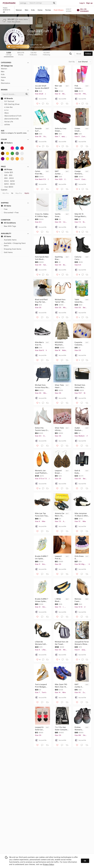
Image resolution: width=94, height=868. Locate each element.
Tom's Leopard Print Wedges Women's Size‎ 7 (41, 686)
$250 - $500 (8, 184)
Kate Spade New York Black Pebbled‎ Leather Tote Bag (42, 258)
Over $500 (7, 187)
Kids (33, 10)
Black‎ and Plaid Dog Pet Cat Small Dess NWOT (41, 301)
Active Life (7, 122)
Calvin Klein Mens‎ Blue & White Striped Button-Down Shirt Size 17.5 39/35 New (39, 173)
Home (40, 10)
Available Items (9, 240)
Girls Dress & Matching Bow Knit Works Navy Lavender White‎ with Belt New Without (79, 557)
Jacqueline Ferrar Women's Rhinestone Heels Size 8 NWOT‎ (82, 643)
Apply (27, 193)
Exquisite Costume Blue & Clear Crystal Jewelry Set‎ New (79, 344)
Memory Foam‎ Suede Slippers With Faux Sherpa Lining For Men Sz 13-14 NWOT (79, 600)
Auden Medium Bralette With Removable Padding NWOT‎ (79, 429)
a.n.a (5, 110)
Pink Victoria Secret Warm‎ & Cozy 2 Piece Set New (78, 87)
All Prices (7, 169)
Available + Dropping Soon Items (13, 244)
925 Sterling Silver (10, 104)
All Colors (7, 143)
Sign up (89, 3)
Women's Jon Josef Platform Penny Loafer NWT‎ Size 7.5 (41, 472)
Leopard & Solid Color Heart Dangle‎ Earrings (40, 728)
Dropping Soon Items (11, 249)
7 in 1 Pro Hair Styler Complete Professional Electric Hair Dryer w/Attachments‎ (61, 728)
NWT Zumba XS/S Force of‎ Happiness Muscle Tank (59, 173)
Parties (48, 10)
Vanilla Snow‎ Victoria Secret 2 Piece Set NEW (60, 215)
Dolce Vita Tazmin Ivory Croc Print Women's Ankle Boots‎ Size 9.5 (42, 429)
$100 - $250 (8, 181)
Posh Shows (59, 10)
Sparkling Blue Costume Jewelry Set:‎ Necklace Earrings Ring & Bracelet (59, 258)
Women (19, 10)
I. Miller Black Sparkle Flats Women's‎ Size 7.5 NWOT (59, 600)
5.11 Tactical (8, 101)
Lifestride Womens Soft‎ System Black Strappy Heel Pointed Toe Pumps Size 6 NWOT (41, 643)
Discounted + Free (10, 213)
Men (27, 10)
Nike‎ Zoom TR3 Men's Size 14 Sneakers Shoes (61, 686)
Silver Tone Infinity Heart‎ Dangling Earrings (59, 429)
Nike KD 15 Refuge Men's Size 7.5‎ (80, 215)
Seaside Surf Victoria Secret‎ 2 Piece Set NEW (39, 130)
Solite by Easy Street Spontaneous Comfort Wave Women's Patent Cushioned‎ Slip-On (61, 130)
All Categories (7, 66)
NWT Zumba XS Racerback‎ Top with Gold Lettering (79, 686)
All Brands (7, 98)
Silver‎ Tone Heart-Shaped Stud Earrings (59, 386)
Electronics (6, 83)
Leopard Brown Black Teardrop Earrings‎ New (59, 472)
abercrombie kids (10, 119)
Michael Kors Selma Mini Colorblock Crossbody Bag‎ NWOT (81, 386)
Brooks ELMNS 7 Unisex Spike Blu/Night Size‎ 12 (42, 600)
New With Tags (8, 226)
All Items (6, 206)
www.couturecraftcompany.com (43, 47)
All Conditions (8, 223)
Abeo (5, 113)
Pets (3, 80)
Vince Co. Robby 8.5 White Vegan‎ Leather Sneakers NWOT (42, 215)
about (79, 54)
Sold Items (7, 252)
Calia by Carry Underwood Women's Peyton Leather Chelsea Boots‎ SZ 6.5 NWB (79, 258)
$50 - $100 (7, 178)
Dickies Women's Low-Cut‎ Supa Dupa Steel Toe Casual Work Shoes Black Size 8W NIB (79, 728)
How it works (69, 10)
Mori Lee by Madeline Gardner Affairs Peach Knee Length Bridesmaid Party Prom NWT (60, 87)
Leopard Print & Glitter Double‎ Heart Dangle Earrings (58, 557)
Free (4, 209)
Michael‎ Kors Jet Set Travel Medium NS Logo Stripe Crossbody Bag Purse (62, 643)
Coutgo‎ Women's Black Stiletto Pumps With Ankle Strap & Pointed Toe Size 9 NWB (79, 173)
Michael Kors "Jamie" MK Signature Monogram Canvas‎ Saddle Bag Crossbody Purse (61, 301)
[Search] (41, 3)
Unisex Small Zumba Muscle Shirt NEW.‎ (79, 130)
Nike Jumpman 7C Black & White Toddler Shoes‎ (82, 515)
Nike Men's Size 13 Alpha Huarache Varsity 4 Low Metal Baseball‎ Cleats (39, 344)
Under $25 (7, 172)
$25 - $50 (7, 175)
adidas (5, 124)
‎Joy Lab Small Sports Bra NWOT (42, 87)
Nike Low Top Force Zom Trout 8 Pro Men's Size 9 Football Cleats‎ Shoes (42, 515)
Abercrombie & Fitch (11, 116)
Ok (85, 861)
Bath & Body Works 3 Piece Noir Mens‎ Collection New (79, 472)
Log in (82, 3)
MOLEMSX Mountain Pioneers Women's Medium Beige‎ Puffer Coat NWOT (62, 344)
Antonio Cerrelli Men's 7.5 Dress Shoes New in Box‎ (60, 515)
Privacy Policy (48, 864)
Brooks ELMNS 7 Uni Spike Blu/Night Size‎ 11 (42, 557)
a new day (7, 107)
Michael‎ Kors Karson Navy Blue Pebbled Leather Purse (42, 386)
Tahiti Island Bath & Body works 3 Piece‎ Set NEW (79, 301)
